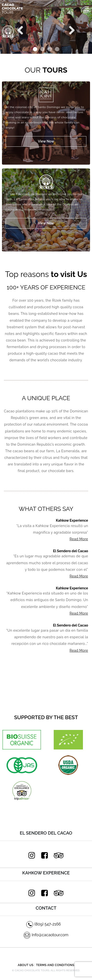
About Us (26, 965)
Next (70, 30)
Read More (79, 539)
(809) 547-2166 (44, 924)
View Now (46, 141)
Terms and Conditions (55, 965)
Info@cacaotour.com (46, 935)
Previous (22, 30)
